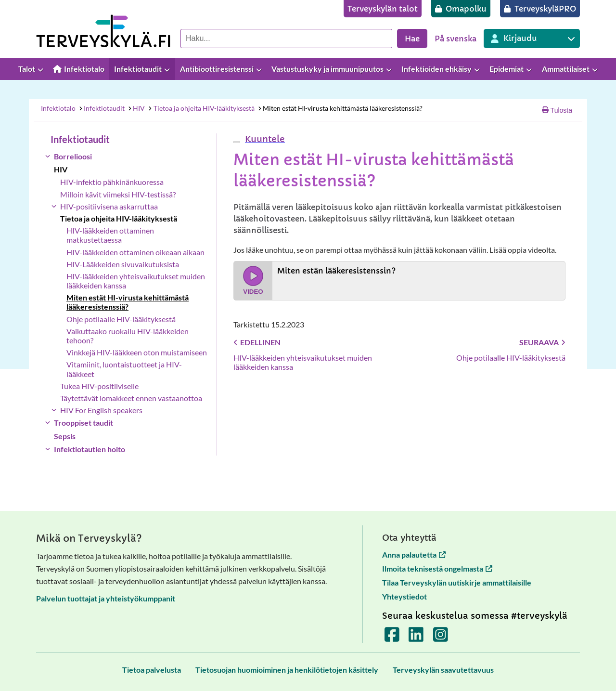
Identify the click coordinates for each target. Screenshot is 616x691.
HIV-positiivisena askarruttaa (109, 206)
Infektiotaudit (101, 108)
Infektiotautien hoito (90, 449)
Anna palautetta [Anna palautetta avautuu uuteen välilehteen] (414, 554)
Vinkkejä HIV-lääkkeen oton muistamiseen (137, 352)
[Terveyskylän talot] (383, 9)
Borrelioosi (73, 156)
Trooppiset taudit (83, 423)
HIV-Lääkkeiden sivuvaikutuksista (123, 264)
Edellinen (257, 342)
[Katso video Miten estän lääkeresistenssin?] (399, 281)
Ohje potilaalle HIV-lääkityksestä (121, 319)
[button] (264, 139)
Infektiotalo (58, 108)
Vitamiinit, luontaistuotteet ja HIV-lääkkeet (124, 369)
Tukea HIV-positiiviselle (99, 386)
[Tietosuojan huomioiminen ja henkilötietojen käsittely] (287, 670)
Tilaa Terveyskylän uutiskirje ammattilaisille (457, 582)
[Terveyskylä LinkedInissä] (416, 638)
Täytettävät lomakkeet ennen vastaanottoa (131, 398)
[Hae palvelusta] (286, 39)
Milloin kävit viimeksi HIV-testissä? (118, 194)
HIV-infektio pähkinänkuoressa (112, 182)
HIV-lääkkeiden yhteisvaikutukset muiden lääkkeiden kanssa (136, 281)
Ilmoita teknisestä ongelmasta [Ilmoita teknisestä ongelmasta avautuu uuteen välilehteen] (437, 568)
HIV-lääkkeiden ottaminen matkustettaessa (110, 235)
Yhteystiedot (404, 596)
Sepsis (65, 436)
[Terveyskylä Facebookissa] (392, 638)
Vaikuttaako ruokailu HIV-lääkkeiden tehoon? (128, 336)
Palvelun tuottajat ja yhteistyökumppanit (106, 598)
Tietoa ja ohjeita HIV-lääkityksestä (201, 108)
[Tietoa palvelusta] (152, 670)
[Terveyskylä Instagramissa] (441, 638)
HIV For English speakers (101, 410)
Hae (412, 39)
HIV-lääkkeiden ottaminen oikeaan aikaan (135, 252)
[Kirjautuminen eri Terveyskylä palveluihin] (532, 39)
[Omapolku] (461, 9)
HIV (136, 108)
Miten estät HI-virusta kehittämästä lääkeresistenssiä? (340, 108)
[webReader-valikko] (237, 142)
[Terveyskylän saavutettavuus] (443, 670)
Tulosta (557, 110)
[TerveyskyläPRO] (540, 9)
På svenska (456, 39)
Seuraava (542, 342)
